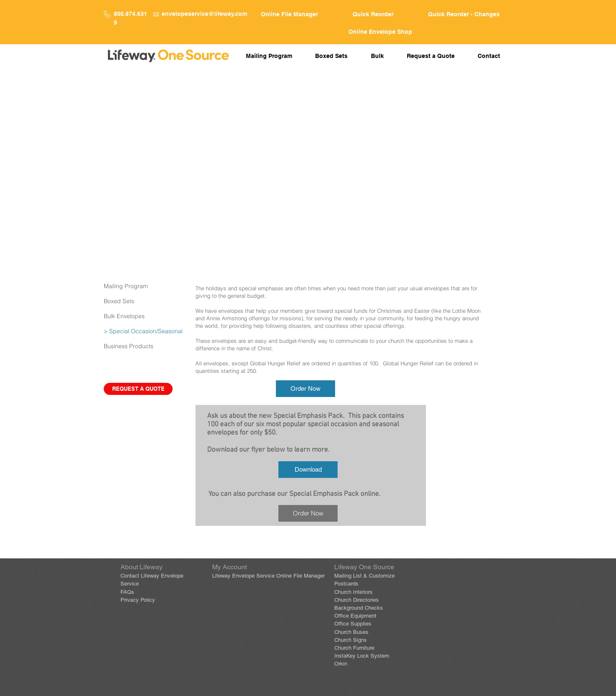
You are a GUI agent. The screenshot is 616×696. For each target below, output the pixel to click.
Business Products (129, 346)
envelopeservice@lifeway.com (204, 14)
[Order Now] (305, 389)
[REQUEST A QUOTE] (138, 389)
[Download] (308, 470)
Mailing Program (126, 286)
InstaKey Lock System (362, 656)
